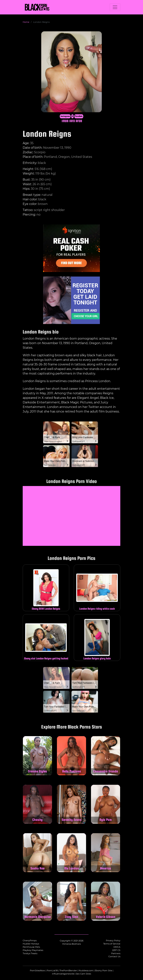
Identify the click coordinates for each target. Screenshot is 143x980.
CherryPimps (30, 940)
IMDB (65, 121)
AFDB (79, 121)
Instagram (65, 116)
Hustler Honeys (31, 944)
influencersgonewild (63, 974)
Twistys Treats (30, 953)
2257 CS (116, 950)
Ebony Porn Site (104, 971)
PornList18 (52, 971)
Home (26, 22)
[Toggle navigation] (115, 7)
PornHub (79, 116)
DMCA (117, 947)
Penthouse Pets (31, 947)
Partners (116, 953)
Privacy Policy (113, 940)
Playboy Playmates (33, 950)
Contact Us (114, 956)
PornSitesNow (37, 971)
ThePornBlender (68, 971)
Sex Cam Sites (83, 974)
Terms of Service (112, 944)
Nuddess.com (86, 971)
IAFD (72, 121)
